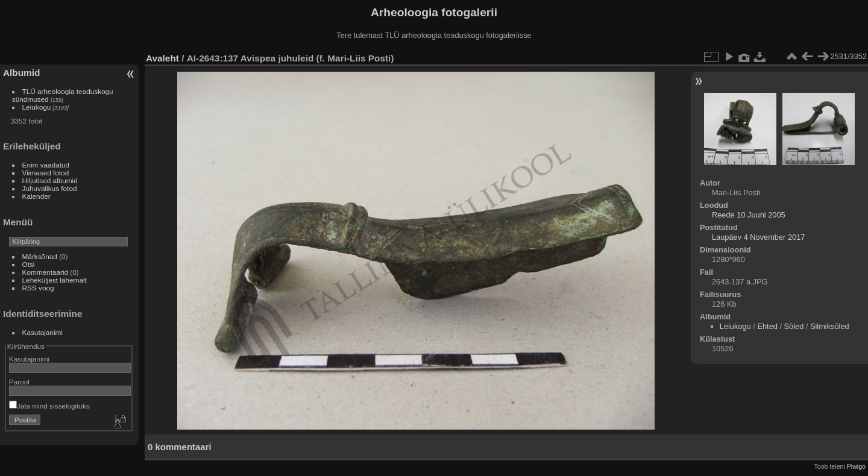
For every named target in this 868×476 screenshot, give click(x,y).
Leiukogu (37, 107)
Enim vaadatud (46, 165)
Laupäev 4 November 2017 (758, 237)
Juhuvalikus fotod (50, 188)
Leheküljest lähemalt (55, 280)
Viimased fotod (46, 173)
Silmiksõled (830, 326)
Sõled (794, 326)
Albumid (21, 73)
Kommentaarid (46, 272)
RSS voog (38, 288)
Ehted (767, 326)
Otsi (29, 264)
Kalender (36, 196)
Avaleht (162, 58)
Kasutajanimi (42, 332)
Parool (19, 382)
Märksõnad (40, 256)
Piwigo (856, 466)
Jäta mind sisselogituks (49, 406)
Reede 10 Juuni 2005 (749, 215)
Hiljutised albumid (50, 180)
